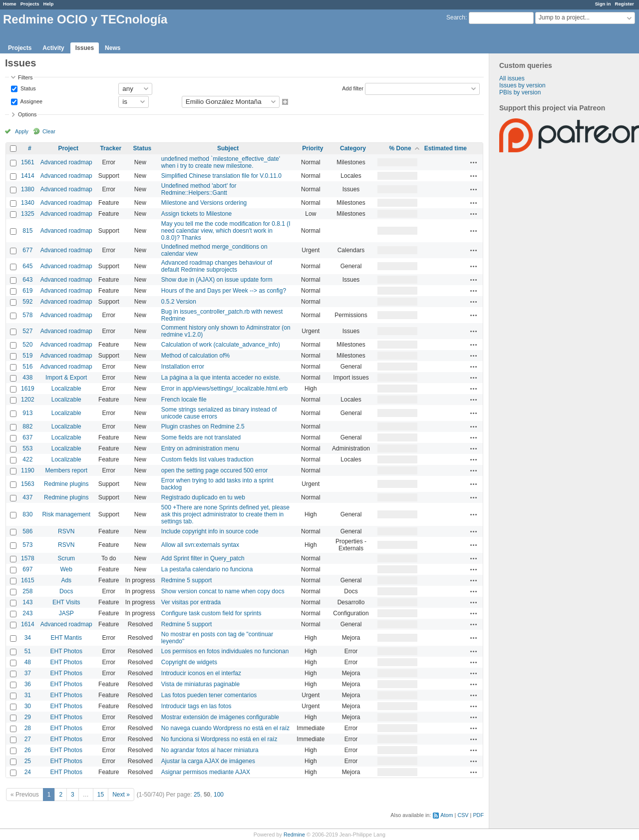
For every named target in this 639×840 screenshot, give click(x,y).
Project (68, 148)
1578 (28, 558)
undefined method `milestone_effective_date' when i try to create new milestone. (221, 162)
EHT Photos (66, 651)
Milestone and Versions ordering (204, 203)
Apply (22, 131)
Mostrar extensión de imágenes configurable (220, 717)
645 (27, 266)
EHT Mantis (66, 638)
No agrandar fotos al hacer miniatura (210, 750)
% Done (400, 148)
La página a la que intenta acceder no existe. (221, 378)
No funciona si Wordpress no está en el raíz (219, 739)
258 (27, 591)
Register (625, 4)
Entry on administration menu (200, 448)
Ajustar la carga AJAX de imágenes (208, 761)
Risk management (66, 514)
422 (27, 459)
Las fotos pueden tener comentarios (209, 695)
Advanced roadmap (66, 162)
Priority (313, 148)
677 (27, 250)
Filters (25, 77)
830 (27, 514)
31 (28, 695)
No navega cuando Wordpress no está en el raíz (225, 728)
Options (27, 114)
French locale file (184, 400)
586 (27, 531)
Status (27, 88)
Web (66, 569)
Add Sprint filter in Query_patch (203, 558)
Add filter (353, 88)
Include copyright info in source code (210, 531)
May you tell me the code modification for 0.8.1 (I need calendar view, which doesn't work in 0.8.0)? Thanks (226, 231)
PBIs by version (520, 92)
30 (28, 706)
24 (28, 772)
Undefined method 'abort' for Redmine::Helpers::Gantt (199, 189)
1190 (28, 470)
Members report (66, 470)
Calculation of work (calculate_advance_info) (221, 345)
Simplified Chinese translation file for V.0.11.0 (221, 176)
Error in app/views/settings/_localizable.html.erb (224, 389)
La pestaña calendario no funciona (207, 569)
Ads (66, 580)
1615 (28, 580)
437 (27, 497)
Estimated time (446, 148)
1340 (28, 203)
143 (27, 602)
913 (27, 413)
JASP (66, 613)
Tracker (111, 148)
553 (27, 448)
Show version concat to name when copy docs (223, 591)
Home (10, 4)
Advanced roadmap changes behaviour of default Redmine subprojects (217, 266)
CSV (463, 815)
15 (101, 795)
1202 (28, 400)
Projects (30, 4)
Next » (121, 795)
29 (28, 717)
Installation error (183, 367)
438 (27, 378)
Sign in (603, 4)
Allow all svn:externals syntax (200, 545)
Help (49, 4)
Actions (474, 162)
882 (27, 426)
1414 (28, 176)
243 (27, 613)
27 (28, 739)
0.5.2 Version (179, 302)
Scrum (66, 558)
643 (27, 280)
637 (27, 437)
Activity (53, 48)
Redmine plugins (66, 484)
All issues (512, 78)
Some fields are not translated (201, 437)
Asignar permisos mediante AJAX (206, 772)
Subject (228, 148)
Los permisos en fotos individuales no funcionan (225, 651)
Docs (66, 591)
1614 (28, 624)
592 (27, 302)
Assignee (31, 101)
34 (28, 638)
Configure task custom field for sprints (211, 613)
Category (353, 148)
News (113, 48)
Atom (447, 815)
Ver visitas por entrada (191, 602)
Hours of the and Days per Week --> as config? (224, 291)
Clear (49, 131)
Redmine (294, 835)
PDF (478, 815)
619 (27, 291)
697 (27, 569)
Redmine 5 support (186, 580)
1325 (28, 214)
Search (456, 17)
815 (27, 231)
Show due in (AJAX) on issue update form (217, 280)
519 (27, 356)
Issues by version (522, 85)
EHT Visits (66, 602)
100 (219, 795)
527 (27, 331)
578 (27, 315)
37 (28, 673)
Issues (85, 48)
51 (28, 651)
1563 (28, 484)
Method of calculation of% (195, 356)
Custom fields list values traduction (207, 459)
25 (28, 761)
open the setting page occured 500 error (214, 470)
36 (28, 684)
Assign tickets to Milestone (196, 214)
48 (28, 662)
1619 (28, 389)
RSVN (66, 531)
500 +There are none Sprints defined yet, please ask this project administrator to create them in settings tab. (225, 514)
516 (27, 367)
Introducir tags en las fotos (196, 706)
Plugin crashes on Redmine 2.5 (203, 426)
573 (27, 545)
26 (28, 750)
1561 (28, 162)
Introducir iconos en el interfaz (201, 673)
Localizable (66, 389)
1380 (28, 189)
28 (28, 728)
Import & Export (66, 378)
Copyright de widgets (189, 662)
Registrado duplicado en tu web (203, 497)
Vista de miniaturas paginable (200, 684)
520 (27, 345)
